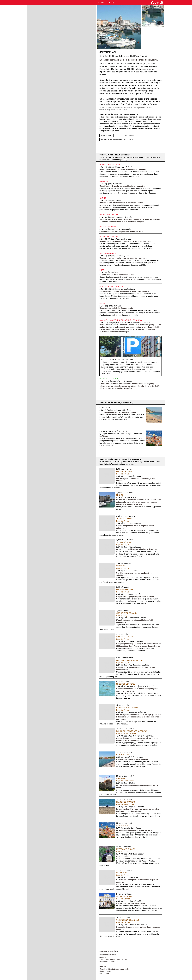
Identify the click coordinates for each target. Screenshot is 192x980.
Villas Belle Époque (109, 379)
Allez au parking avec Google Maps (118, 360)
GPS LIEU (118, 135)
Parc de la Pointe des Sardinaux (132, 731)
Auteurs (102, 957)
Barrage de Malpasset (127, 708)
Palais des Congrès (109, 237)
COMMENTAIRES (106, 135)
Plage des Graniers (126, 802)
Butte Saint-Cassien (126, 849)
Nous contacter (105, 971)
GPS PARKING (129, 135)
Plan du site (104, 973)
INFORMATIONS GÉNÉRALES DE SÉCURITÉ (117, 140)
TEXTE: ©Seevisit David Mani (117, 108)
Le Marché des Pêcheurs (111, 287)
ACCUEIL (101, 3)
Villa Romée (122, 873)
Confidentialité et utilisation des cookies (115, 969)
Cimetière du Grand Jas (127, 920)
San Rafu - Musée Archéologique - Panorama (121, 320)
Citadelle (121, 778)
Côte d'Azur (105, 408)
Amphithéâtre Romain (127, 613)
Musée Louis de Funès (110, 165)
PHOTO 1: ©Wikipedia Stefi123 (137, 108)
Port (102, 270)
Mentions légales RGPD (109, 962)
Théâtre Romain (124, 519)
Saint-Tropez (122, 826)
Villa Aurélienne (124, 542)
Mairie (102, 303)
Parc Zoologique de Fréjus (130, 660)
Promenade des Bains (110, 215)
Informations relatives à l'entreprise (113, 959)
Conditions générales (108, 955)
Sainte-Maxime (123, 755)
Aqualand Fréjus (124, 589)
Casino (103, 198)
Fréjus (120, 495)
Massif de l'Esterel (126, 684)
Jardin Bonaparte (108, 253)
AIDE (108, 3)
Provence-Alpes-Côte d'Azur (113, 431)
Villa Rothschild (124, 896)
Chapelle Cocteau (125, 637)
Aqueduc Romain (124, 471)
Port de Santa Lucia (109, 227)
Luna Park (121, 566)
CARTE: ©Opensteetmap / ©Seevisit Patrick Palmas (126, 109)
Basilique (104, 181)
